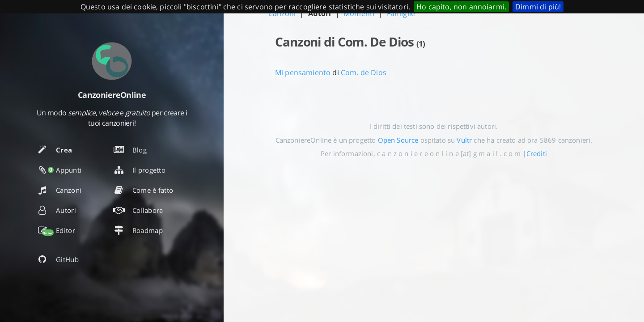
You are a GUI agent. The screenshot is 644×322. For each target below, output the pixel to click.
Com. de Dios (364, 72)
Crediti (537, 153)
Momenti (359, 13)
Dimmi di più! (538, 7)
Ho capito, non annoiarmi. (461, 7)
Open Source (398, 140)
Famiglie (401, 13)
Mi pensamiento (303, 72)
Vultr (464, 140)
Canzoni (282, 13)
